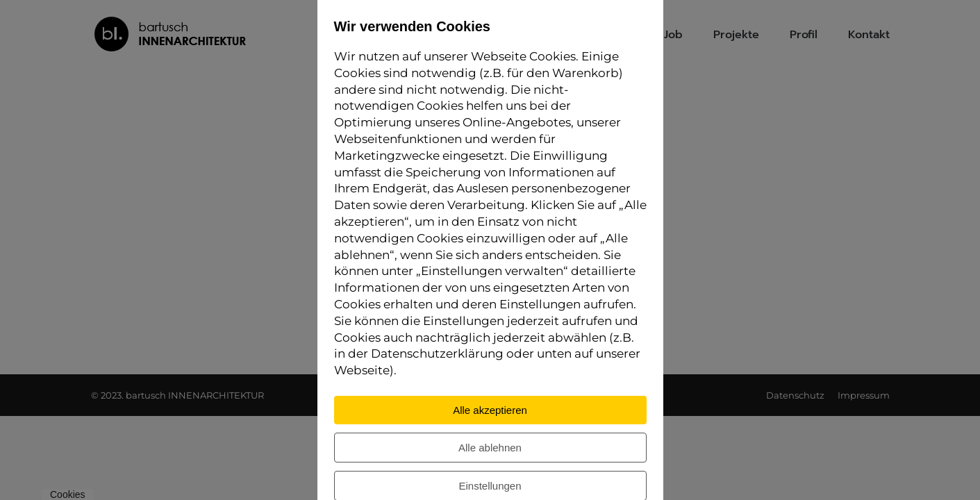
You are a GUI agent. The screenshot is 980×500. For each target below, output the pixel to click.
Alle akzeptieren (490, 410)
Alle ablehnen (490, 448)
